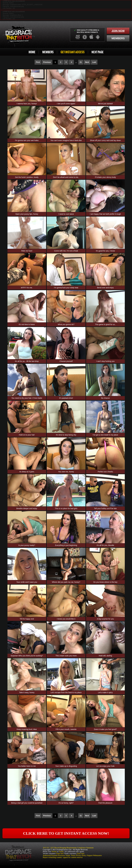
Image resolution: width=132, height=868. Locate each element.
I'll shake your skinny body (105, 177)
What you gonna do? (66, 324)
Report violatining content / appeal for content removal (63, 857)
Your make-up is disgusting (66, 766)
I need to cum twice (66, 214)
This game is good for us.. (105, 324)
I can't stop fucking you (105, 361)
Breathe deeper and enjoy (27, 508)
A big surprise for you (105, 619)
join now (118, 31)
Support (90, 855)
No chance (105, 398)
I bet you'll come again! (66, 104)
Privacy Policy (81, 855)
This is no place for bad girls (66, 508)
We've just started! (105, 104)
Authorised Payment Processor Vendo (56, 855)
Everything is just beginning (66, 545)
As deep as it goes (27, 472)
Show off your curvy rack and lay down (105, 140)
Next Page (98, 52)
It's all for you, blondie (105, 545)
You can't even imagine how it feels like (66, 140)
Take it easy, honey (27, 692)
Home (32, 52)
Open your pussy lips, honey (27, 214)
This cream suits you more (66, 656)
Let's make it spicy (105, 692)
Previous (47, 62)
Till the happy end (27, 619)
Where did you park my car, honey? (66, 582)
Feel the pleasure (105, 803)
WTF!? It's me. (27, 288)
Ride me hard (27, 251)
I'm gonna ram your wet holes (27, 140)
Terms (73, 855)
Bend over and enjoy (105, 288)
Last (94, 62)
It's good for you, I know (105, 251)
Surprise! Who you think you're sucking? (27, 656)
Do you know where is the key (105, 582)
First (38, 62)
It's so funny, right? (66, 803)
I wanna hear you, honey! (27, 104)
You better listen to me (27, 766)
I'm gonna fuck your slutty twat (66, 288)
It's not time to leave (27, 324)
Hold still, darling (105, 656)
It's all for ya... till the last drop (27, 361)
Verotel (54, 852)
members (118, 38)
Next (87, 62)
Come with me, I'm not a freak (66, 251)
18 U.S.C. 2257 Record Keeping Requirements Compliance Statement (68, 848)
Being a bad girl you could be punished (27, 803)
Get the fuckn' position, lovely (27, 177)
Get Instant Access (73, 52)
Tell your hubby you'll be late (105, 508)
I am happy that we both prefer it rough (105, 214)
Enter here (60, 854)
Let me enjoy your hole (105, 766)
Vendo (61, 852)
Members (48, 52)
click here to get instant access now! (66, 833)
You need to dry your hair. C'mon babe (27, 398)
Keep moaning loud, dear (27, 729)
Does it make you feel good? (105, 729)
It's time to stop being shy (66, 435)
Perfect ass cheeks (105, 472)
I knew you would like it (66, 619)
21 (81, 62)
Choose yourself (66, 361)
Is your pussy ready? (27, 545)
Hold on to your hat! (27, 435)
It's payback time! (66, 398)
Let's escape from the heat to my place (66, 692)
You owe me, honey (66, 472)
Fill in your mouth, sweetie (66, 729)
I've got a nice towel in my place (105, 435)
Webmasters (97, 855)
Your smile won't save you (27, 582)
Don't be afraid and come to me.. (66, 177)
